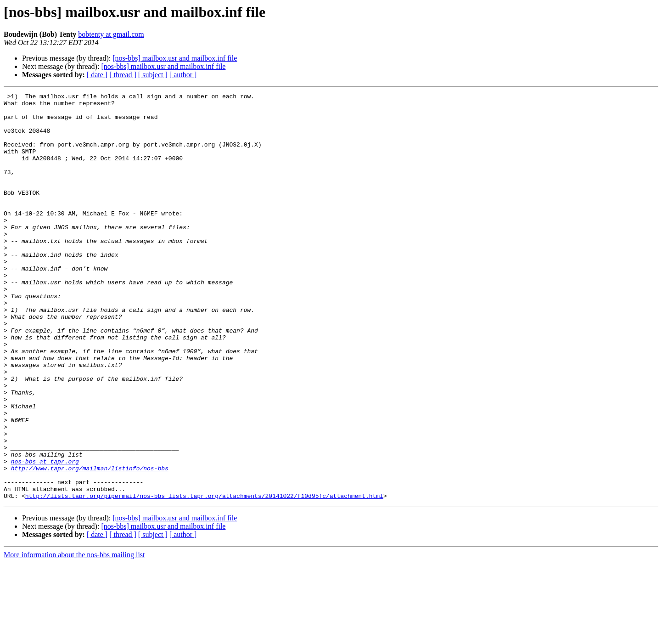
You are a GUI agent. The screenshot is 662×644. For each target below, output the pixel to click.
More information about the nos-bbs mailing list (74, 636)
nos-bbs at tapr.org (45, 536)
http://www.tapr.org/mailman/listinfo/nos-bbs (90, 544)
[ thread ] (123, 75)
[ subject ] (153, 75)
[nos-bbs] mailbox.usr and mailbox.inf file (175, 58)
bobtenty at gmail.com (111, 34)
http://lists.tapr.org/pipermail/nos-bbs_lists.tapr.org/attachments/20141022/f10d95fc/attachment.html (204, 577)
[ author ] (183, 75)
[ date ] (97, 75)
